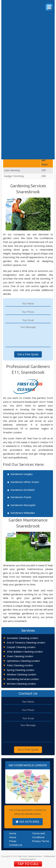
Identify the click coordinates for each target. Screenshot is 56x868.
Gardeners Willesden (23, 513)
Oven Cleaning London (20, 656)
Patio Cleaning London (20, 665)
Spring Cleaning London (21, 670)
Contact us (16, 845)
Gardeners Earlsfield (22, 490)
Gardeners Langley (22, 474)
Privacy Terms (41, 841)
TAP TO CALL (28, 864)
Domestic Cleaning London (23, 638)
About (13, 837)
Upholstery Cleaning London (23, 661)
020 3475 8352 (28, 822)
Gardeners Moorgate (23, 505)
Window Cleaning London (22, 675)
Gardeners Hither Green (25, 482)
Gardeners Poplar (21, 497)
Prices (13, 841)
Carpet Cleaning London (21, 647)
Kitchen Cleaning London (21, 684)
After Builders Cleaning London (25, 652)
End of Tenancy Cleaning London (26, 643)
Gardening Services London (23, 679)
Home (13, 833)
